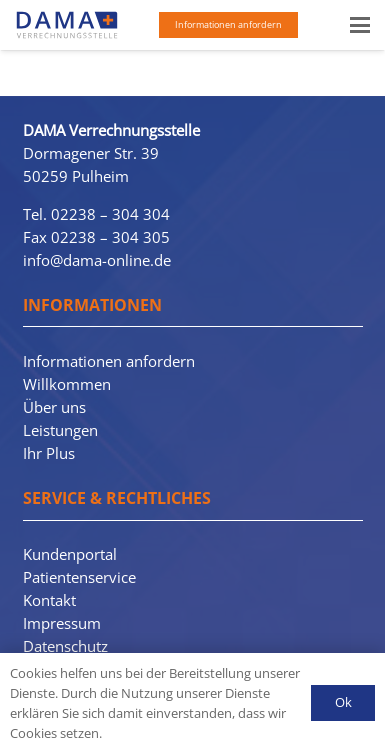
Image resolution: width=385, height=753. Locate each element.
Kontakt (49, 600)
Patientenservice (79, 577)
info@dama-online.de (97, 260)
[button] (360, 25)
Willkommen (67, 384)
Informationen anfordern (109, 361)
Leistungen (60, 430)
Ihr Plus (49, 453)
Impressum (62, 623)
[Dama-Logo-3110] (67, 25)
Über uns (54, 407)
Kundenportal (70, 554)
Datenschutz (65, 646)
